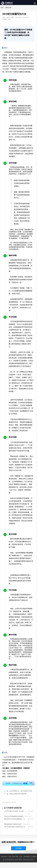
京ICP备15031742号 (12, 860)
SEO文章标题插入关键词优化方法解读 (15, 827)
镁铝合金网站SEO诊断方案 (18, 794)
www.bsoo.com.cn (29, 860)
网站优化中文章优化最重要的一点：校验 (16, 819)
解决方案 (8, 7)
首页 (2, 7)
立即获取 (19, 848)
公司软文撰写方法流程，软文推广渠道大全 (16, 811)
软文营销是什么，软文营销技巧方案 (21, 791)
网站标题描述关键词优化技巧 (13, 824)
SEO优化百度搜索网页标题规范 (14, 816)
